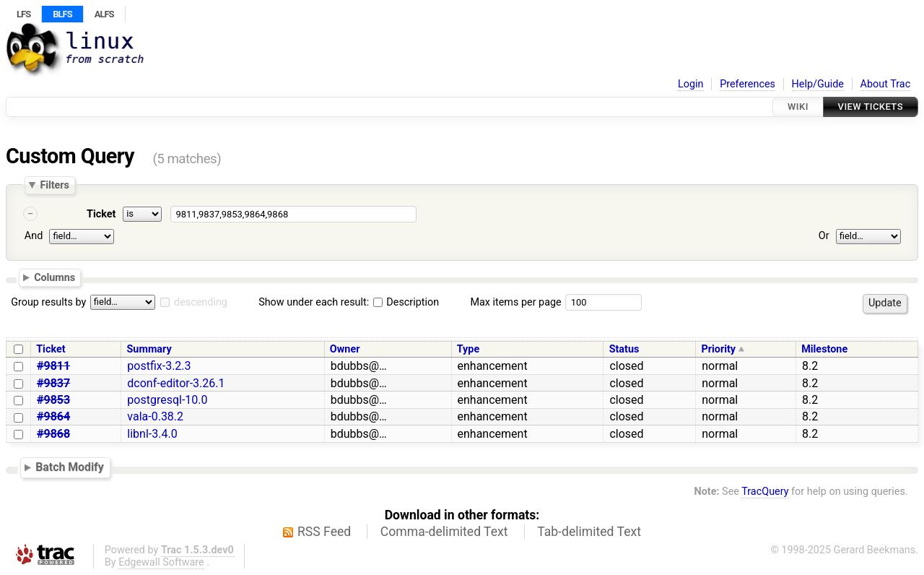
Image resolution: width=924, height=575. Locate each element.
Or (824, 236)
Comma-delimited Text (444, 532)
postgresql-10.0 (167, 400)
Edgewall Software (161, 562)
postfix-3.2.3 (159, 366)
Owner (345, 349)
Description (406, 302)
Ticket (101, 214)
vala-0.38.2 (155, 416)
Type (468, 349)
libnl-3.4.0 (152, 434)
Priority (718, 349)
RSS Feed (324, 532)
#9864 (53, 416)
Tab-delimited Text (589, 532)
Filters (54, 185)
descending (201, 302)
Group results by (48, 302)
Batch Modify (70, 467)
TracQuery (765, 492)
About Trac (886, 84)
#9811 (53, 366)
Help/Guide (818, 84)
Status (624, 349)
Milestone (824, 349)
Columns (55, 277)
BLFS (62, 14)
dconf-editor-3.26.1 (176, 383)
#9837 (53, 383)
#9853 (53, 400)
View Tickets (871, 107)
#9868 (53, 434)
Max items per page (515, 302)
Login (691, 84)
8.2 (810, 366)
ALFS (104, 14)
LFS (23, 14)
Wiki (798, 107)
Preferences (748, 84)
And (34, 236)
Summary (149, 349)
